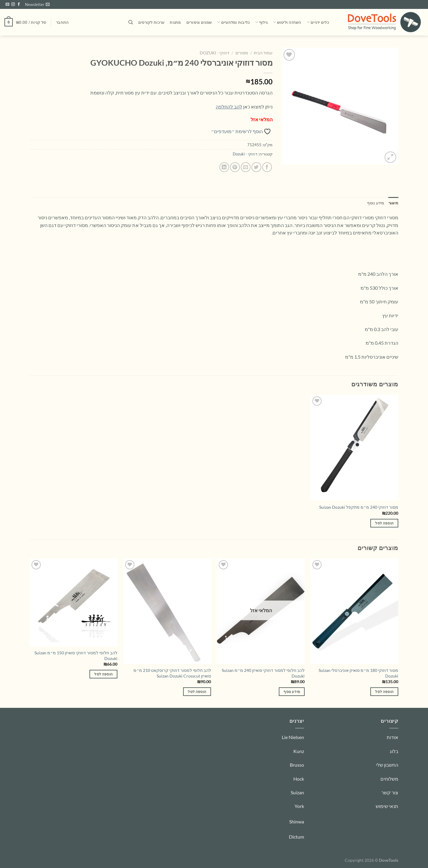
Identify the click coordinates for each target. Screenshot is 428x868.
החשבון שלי (387, 765)
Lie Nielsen (293, 737)
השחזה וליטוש (287, 22)
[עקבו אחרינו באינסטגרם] (13, 4)
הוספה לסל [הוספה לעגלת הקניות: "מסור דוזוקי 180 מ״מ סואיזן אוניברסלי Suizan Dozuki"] (384, 692)
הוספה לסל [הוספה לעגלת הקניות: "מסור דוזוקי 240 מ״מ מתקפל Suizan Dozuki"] (384, 523)
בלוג (394, 751)
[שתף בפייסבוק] (267, 167)
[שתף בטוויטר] (256, 167)
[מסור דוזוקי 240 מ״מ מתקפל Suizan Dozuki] (354, 448)
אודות (392, 737)
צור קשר (390, 792)
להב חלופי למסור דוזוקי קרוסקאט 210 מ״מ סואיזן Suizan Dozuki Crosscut (172, 673)
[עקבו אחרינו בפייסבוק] (19, 4)
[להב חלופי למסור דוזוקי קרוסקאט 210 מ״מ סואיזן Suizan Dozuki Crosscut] (167, 611)
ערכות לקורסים (151, 22)
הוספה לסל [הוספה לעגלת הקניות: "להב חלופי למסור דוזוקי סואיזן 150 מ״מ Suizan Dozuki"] (103, 674)
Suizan (297, 792)
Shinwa (297, 821)
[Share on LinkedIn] (224, 167)
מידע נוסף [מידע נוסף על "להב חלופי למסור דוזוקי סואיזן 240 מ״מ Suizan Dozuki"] (292, 692)
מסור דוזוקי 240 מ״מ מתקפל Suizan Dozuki (359, 507)
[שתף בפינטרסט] (235, 167)
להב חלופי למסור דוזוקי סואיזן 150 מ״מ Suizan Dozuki (76, 656)
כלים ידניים (318, 22)
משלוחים (389, 779)
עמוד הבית (263, 53)
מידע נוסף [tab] (376, 203)
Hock (299, 779)
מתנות (175, 22)
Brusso (297, 765)
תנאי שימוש (387, 806)
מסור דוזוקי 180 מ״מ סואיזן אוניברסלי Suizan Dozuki (358, 673)
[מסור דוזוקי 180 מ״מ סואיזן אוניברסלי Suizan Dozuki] (354, 611)
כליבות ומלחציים (233, 22)
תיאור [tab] (393, 203)
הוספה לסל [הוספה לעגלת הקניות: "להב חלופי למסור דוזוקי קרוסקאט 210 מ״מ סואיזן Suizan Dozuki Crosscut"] (197, 692)
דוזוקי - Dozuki (215, 53)
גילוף (261, 22)
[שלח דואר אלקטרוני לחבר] (246, 167)
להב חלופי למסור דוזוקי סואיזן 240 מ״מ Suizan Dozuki (263, 673)
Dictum (296, 837)
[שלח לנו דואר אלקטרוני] (7, 4)
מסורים (242, 53)
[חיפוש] (131, 22)
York (299, 806)
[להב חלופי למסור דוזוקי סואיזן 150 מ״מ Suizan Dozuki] (74, 602)
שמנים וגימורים (199, 22)
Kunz (299, 751)
